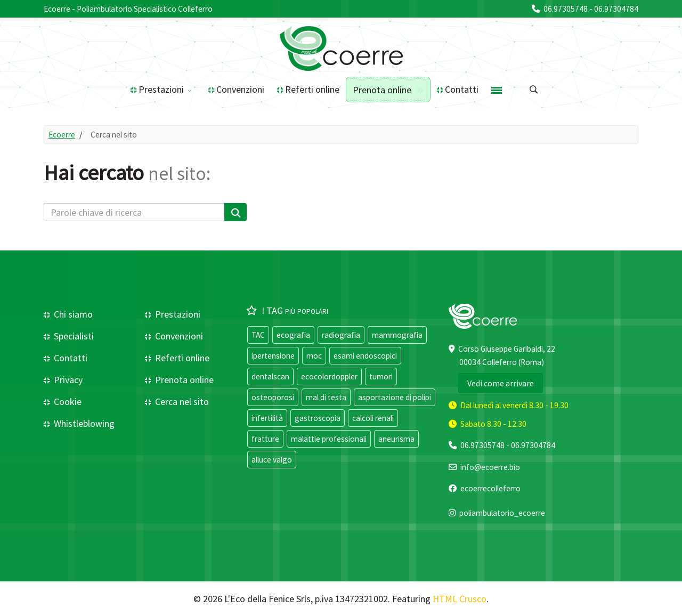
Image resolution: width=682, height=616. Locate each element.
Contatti (462, 89)
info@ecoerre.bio (490, 467)
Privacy (67, 380)
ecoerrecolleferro (490, 488)
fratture (265, 439)
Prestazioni (161, 89)
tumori (381, 376)
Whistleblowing (83, 423)
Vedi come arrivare (501, 383)
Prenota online (382, 90)
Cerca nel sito (181, 402)
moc (314, 356)
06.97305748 (566, 9)
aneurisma (396, 439)
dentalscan (270, 376)
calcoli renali (373, 418)
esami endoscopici (365, 356)
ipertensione (273, 356)
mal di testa (326, 397)
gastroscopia (318, 418)
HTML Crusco (460, 599)
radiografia (341, 335)
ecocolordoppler (329, 376)
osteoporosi (273, 397)
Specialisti (73, 336)
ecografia (293, 335)
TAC (258, 335)
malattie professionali (329, 439)
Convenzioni (240, 89)
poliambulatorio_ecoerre (502, 513)
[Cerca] (236, 212)
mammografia (397, 335)
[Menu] (497, 90)
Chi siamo (72, 314)
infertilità (267, 418)
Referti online (312, 89)
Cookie (67, 402)
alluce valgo (272, 460)
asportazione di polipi (395, 397)
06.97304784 (616, 9)
